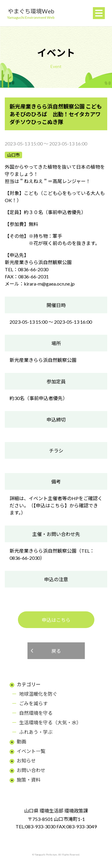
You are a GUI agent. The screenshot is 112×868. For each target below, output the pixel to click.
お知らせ (26, 761)
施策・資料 (29, 780)
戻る (56, 651)
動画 (22, 741)
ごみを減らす (33, 703)
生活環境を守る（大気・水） (50, 722)
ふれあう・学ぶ (36, 732)
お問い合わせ (31, 770)
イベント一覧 (31, 751)
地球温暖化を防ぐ (38, 694)
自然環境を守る (36, 713)
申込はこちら (56, 620)
